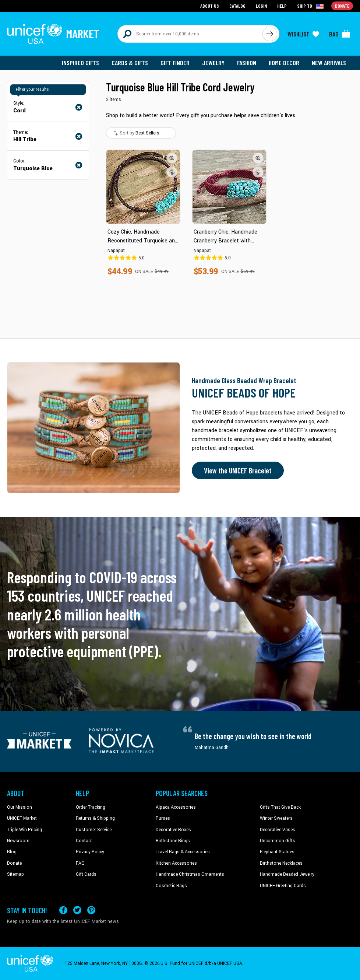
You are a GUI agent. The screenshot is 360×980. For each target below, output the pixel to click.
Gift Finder (175, 63)
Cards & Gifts (130, 63)
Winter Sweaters (276, 818)
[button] (172, 158)
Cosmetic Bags (171, 886)
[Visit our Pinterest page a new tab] (91, 910)
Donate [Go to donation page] (342, 6)
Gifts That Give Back (280, 807)
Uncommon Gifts (278, 841)
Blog (12, 852)
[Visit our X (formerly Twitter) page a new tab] (77, 910)
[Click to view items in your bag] (340, 34)
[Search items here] (190, 34)
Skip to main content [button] (180, 0)
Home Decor (284, 63)
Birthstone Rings (173, 841)
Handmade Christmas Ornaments (190, 874)
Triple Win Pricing (24, 830)
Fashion (247, 63)
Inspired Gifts (80, 63)
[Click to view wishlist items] (303, 34)
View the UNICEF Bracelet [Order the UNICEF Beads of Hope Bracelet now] (238, 470)
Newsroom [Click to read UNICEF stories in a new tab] (18, 841)
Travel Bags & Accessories (183, 852)
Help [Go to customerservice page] (282, 6)
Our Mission (20, 807)
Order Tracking (91, 807)
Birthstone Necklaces (281, 863)
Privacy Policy (90, 852)
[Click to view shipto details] (311, 6)
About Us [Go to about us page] (210, 6)
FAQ (80, 863)
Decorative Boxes (173, 830)
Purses (163, 818)
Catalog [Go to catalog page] (237, 6)
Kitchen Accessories (176, 863)
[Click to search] (270, 34)
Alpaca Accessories (176, 807)
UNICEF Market (22, 818)
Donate (14, 863)
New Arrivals (329, 63)
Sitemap (15, 874)
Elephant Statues (277, 852)
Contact (84, 841)
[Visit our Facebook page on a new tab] (63, 910)
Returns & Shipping (95, 818)
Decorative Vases (278, 830)
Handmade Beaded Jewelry (287, 874)
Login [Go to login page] (261, 6)
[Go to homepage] (53, 34)
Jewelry (213, 63)
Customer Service (94, 830)
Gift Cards (86, 874)
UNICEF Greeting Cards (283, 886)
